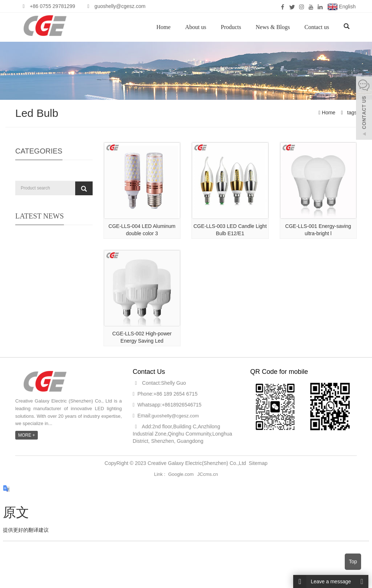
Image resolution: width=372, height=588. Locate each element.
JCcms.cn (208, 474)
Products (231, 27)
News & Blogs (273, 27)
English (342, 7)
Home (163, 27)
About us (196, 27)
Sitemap (258, 463)
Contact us (317, 27)
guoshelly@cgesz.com (175, 416)
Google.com (181, 474)
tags (351, 113)
